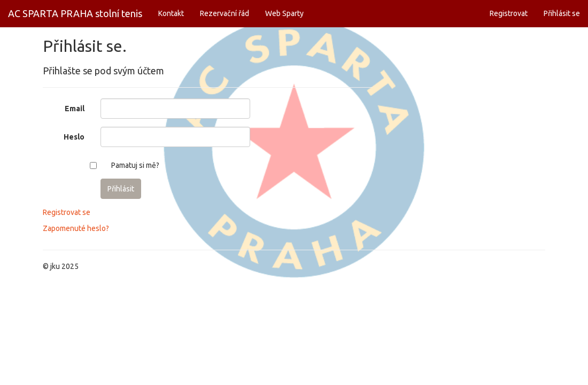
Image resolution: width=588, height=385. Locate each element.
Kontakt (171, 13)
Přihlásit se (562, 13)
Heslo (74, 137)
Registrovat (509, 13)
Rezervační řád (225, 13)
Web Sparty (284, 13)
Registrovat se (67, 212)
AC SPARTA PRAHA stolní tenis (75, 13)
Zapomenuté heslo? (76, 228)
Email (75, 109)
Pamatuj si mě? (135, 165)
